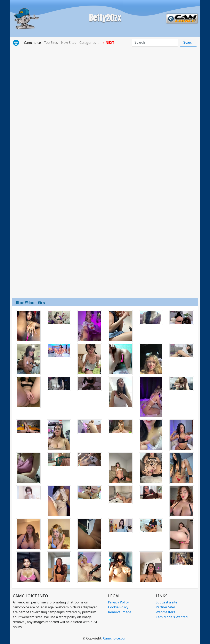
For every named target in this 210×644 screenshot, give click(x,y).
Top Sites (51, 43)
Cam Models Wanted (172, 617)
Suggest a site (167, 602)
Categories (88, 43)
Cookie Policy (118, 607)
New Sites (69, 43)
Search (188, 43)
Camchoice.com (115, 638)
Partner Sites (166, 607)
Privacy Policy (118, 602)
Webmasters (165, 612)
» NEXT (108, 43)
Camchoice (33, 42)
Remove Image (120, 612)
